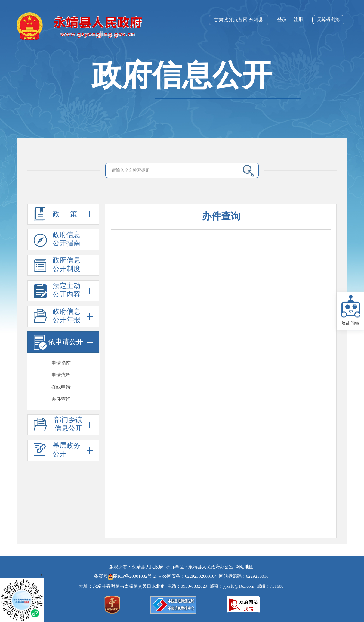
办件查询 (61, 399)
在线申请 (61, 387)
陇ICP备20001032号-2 (132, 576)
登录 (282, 19)
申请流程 (61, 375)
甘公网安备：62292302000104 (187, 576)
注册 (298, 19)
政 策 (63, 214)
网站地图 (245, 567)
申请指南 (61, 363)
